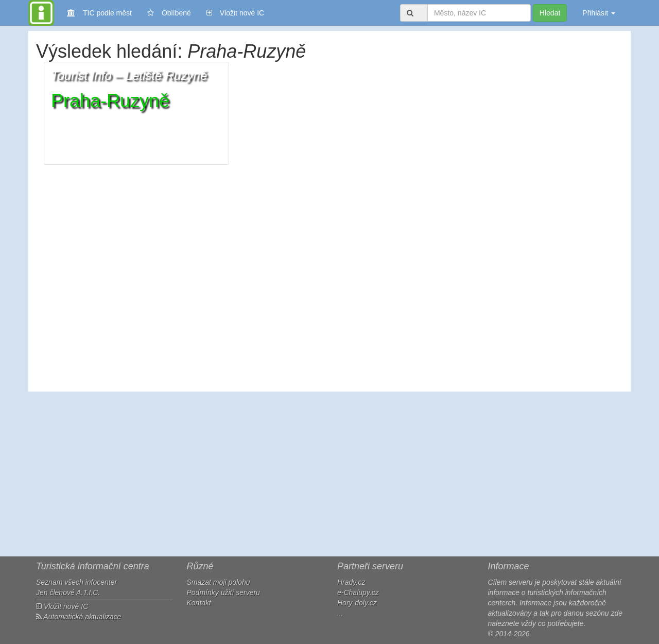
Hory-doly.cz (357, 603)
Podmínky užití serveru (223, 592)
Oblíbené (169, 13)
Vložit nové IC (235, 12)
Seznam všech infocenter (76, 582)
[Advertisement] (329, 474)
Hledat (550, 13)
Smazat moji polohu (219, 582)
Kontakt (199, 603)
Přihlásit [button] (599, 13)
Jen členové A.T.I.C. (68, 592)
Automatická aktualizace (79, 617)
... (340, 613)
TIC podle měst (99, 12)
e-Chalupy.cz (358, 592)
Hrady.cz (351, 582)
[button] (136, 113)
